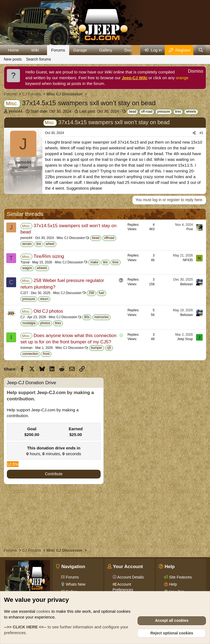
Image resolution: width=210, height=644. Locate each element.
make (94, 262)
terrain (27, 244)
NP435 (188, 260)
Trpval (25, 262)
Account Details (130, 577)
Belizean (186, 284)
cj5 (109, 348)
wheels (191, 112)
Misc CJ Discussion (71, 238)
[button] (23, 50)
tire (39, 244)
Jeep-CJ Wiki (135, 78)
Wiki (35, 50)
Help (172, 584)
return (44, 299)
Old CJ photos (48, 311)
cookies (43, 611)
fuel (101, 293)
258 (91, 293)
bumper (97, 348)
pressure (164, 112)
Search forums (38, 59)
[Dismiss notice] (192, 72)
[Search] (201, 50)
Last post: (99, 111)
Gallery (106, 50)
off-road (147, 112)
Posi (190, 229)
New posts (13, 59)
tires (178, 112)
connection (30, 354)
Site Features (180, 577)
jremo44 (16, 111)
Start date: (51, 111)
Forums (58, 50)
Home (13, 50)
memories (102, 317)
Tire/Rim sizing (49, 256)
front (46, 354)
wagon (27, 268)
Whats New (75, 584)
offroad (109, 238)
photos (45, 323)
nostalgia (29, 323)
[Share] (194, 133)
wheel (50, 244)
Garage (80, 50)
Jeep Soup (185, 339)
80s (87, 317)
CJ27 (24, 293)
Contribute (54, 474)
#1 (201, 133)
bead (132, 112)
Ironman (27, 348)
